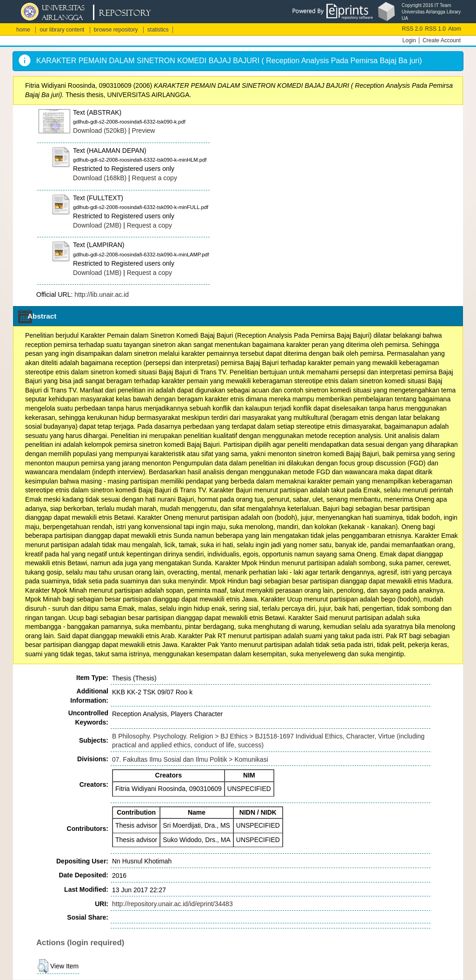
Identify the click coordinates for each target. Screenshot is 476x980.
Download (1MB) (97, 273)
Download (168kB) (100, 178)
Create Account (442, 40)
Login (409, 40)
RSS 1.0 (435, 29)
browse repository (116, 30)
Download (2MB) (97, 225)
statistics (158, 30)
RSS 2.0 (413, 29)
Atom (455, 29)
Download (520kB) (100, 131)
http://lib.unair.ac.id (102, 294)
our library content (62, 30)
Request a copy (155, 178)
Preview (144, 131)
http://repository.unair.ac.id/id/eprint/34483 (172, 904)
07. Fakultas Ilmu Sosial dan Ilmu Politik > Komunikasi (190, 759)
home (23, 30)
